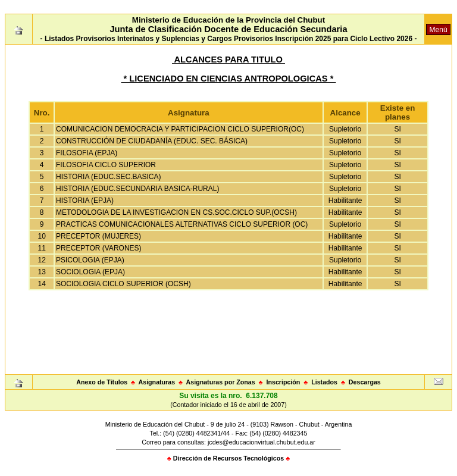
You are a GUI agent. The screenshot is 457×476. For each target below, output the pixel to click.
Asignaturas (157, 382)
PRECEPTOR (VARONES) (99, 248)
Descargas (365, 382)
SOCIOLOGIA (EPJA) (90, 272)
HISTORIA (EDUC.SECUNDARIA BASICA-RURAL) (138, 189)
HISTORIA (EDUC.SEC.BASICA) (108, 177)
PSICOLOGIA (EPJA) (90, 260)
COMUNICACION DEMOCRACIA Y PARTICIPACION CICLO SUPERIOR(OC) (180, 129)
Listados (324, 382)
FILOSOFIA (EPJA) (87, 153)
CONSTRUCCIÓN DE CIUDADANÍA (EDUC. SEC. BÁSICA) (152, 141)
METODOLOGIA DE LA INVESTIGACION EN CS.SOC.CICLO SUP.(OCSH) (176, 212)
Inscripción (283, 382)
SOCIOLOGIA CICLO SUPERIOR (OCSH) (123, 284)
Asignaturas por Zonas (221, 382)
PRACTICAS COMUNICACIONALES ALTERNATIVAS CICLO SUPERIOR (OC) (182, 224)
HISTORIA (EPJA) (85, 201)
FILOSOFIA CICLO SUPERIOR (106, 165)
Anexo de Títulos (102, 382)
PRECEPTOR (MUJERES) (98, 236)
